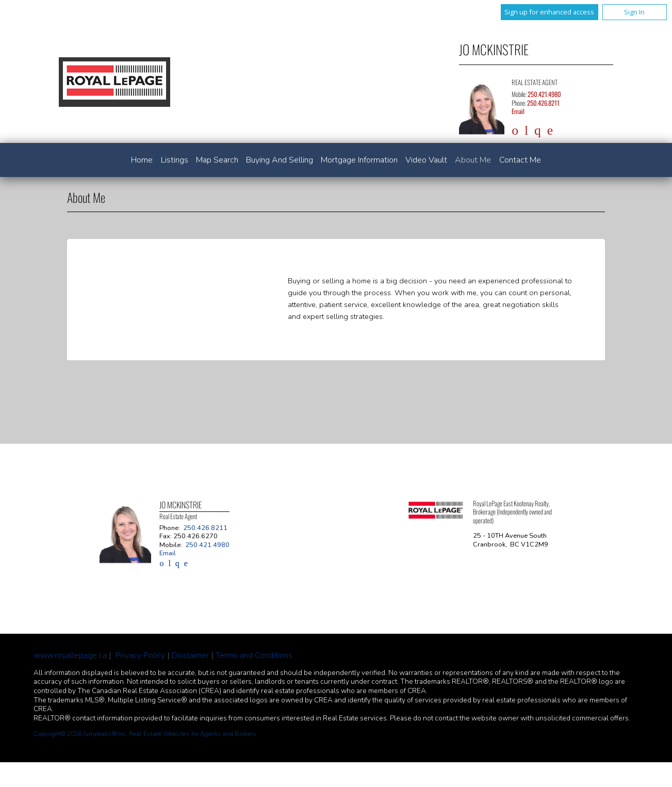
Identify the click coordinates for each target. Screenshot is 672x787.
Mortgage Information (359, 160)
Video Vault (426, 160)
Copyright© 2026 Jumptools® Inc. (80, 734)
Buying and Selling (280, 160)
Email (518, 111)
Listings (175, 160)
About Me (473, 160)
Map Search (217, 160)
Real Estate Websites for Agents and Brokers (193, 734)
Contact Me (520, 160)
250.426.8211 (543, 103)
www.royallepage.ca (70, 655)
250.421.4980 (544, 94)
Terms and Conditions (254, 655)
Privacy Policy (140, 655)
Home (142, 160)
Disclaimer (190, 655)
